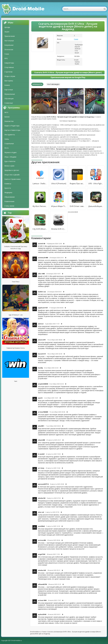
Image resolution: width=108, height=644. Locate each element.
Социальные (9, 143)
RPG (6, 58)
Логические (9, 49)
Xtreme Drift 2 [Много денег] (59, 229)
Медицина (8, 192)
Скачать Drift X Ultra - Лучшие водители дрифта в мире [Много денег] (68, 72)
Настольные (9, 41)
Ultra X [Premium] (59, 184)
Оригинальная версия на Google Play (68, 77)
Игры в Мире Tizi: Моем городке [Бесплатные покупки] (59, 206)
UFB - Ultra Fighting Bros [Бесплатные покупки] (96, 184)
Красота (8, 188)
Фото (7, 148)
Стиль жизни (9, 206)
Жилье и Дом (9, 166)
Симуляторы (9, 63)
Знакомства (9, 121)
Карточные (9, 90)
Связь (7, 139)
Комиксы (8, 184)
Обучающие (9, 98)
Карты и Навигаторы (12, 130)
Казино (7, 85)
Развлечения (9, 201)
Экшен (7, 32)
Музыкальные (10, 94)
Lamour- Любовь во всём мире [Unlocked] (40, 184)
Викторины (9, 81)
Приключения (10, 36)
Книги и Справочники (12, 179)
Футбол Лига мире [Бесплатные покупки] (40, 206)
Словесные (9, 103)
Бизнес (7, 117)
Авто (6, 112)
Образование (10, 197)
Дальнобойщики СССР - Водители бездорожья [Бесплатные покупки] (96, 206)
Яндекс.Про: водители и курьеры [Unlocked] (77, 184)
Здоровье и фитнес (12, 170)
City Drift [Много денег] (40, 229)
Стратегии (8, 72)
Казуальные (9, 45)
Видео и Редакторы (12, 126)
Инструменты (10, 135)
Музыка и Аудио (11, 152)
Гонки (7, 54)
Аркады (7, 27)
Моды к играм (10, 76)
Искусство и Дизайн (12, 175)
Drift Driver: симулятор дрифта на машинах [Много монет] (77, 206)
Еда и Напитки (10, 161)
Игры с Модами (10, 157)
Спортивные (9, 67)
